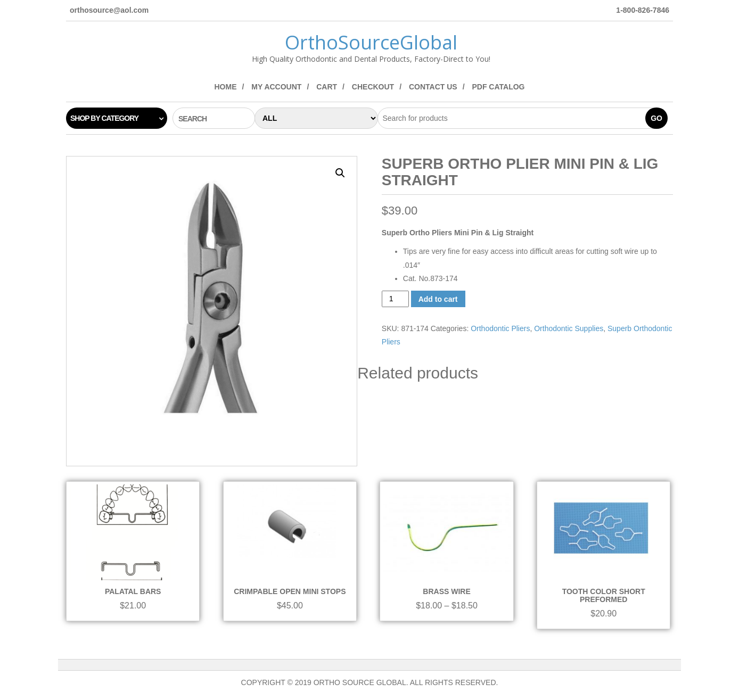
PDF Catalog (498, 87)
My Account (276, 87)
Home (225, 87)
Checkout (373, 87)
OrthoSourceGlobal (371, 42)
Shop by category (104, 118)
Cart (327, 87)
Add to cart (438, 299)
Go (656, 118)
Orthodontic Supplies (569, 328)
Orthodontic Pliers (500, 328)
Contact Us (433, 87)
